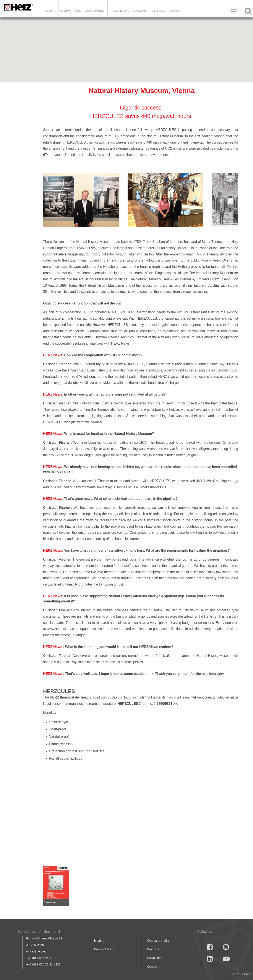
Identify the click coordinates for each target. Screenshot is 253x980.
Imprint (99, 941)
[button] (126, 46)
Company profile (158, 941)
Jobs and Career (95, 11)
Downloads (155, 958)
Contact (174, 11)
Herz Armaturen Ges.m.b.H (39, 932)
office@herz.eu (36, 951)
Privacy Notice (104, 949)
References (157, 11)
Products (50, 11)
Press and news (119, 11)
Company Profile (71, 11)
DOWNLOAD (139, 11)
